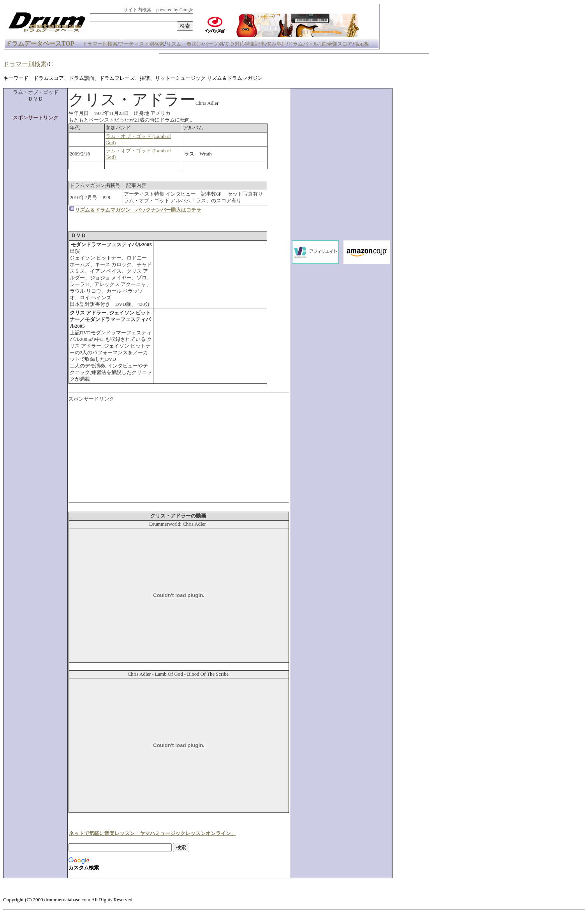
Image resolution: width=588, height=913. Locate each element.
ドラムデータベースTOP (40, 43)
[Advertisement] (35, 238)
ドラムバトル (303, 44)
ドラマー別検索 (25, 64)
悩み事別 (276, 44)
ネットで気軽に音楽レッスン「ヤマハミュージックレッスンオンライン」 (152, 834)
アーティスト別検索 (142, 44)
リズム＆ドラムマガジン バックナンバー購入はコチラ (138, 210)
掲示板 (362, 44)
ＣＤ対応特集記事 (245, 44)
